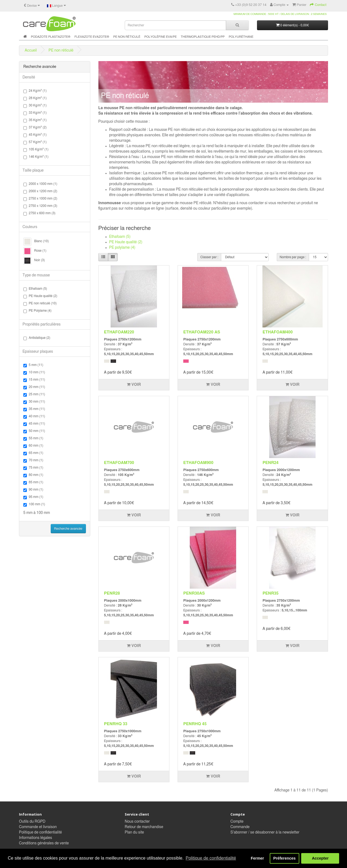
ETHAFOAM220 (119, 332)
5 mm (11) (33, 365)
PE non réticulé (127, 37)
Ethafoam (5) (35, 289)
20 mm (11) (34, 387)
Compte (237, 822)
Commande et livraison (38, 827)
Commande (240, 827)
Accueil (31, 50)
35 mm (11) (34, 409)
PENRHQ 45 (195, 724)
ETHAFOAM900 (198, 463)
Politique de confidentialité (40, 832)
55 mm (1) (33, 439)
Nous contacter (137, 822)
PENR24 (270, 463)
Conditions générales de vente (44, 843)
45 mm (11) (34, 424)
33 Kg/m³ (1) (35, 113)
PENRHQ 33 (116, 724)
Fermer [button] (257, 858)
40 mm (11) (34, 417)
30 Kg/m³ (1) (35, 106)
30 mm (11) (34, 402)
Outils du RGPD (32, 822)
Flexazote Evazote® (92, 37)
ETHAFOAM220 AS (202, 332)
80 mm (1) (33, 475)
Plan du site (134, 832)
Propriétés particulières (41, 324)
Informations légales (36, 838)
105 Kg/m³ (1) (36, 150)
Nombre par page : (293, 257)
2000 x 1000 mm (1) (40, 184)
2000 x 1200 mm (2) (40, 192)
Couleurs (30, 227)
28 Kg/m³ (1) (35, 98)
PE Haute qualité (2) (40, 296)
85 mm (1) (33, 483)
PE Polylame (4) (37, 311)
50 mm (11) (34, 431)
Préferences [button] (284, 858)
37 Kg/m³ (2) (35, 128)
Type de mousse (36, 275)
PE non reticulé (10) (40, 304)
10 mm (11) (34, 373)
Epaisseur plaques (38, 352)
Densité (29, 77)
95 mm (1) (33, 497)
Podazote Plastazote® (51, 37)
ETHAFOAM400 (277, 332)
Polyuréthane (241, 37)
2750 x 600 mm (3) (39, 214)
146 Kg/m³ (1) (36, 157)
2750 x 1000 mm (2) (40, 199)
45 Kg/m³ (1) (35, 135)
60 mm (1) (33, 446)
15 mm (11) (34, 380)
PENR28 (112, 593)
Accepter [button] (320, 858)
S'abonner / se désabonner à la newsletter (265, 832)
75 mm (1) (33, 468)
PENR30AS (194, 593)
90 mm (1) (33, 490)
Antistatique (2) (37, 338)
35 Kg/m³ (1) (35, 120)
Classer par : (209, 257)
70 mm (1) (33, 461)
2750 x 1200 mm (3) (40, 206)
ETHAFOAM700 (119, 463)
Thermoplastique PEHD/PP (203, 37)
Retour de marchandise (144, 827)
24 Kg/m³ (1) (35, 91)
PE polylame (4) (122, 248)
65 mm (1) (33, 453)
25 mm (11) (34, 395)
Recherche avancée (68, 529)
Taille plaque (33, 171)
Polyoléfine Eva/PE (160, 37)
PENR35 (270, 593)
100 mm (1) (34, 505)
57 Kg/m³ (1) (35, 142)
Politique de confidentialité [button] (211, 858)
